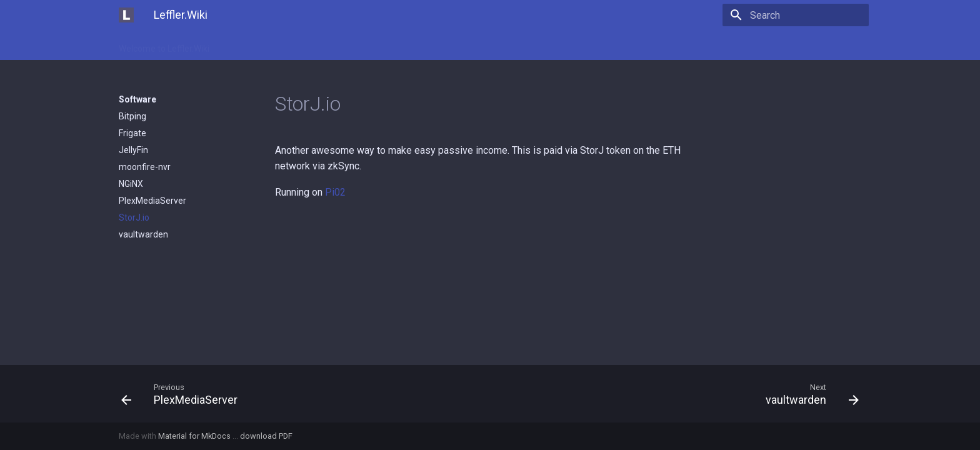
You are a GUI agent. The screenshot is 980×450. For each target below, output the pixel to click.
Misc (329, 45)
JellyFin (133, 150)
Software (474, 45)
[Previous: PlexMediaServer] (301, 394)
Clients (239, 45)
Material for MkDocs (195, 436)
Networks (373, 45)
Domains (286, 45)
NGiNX (131, 184)
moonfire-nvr (145, 167)
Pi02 (335, 192)
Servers (423, 45)
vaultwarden (143, 234)
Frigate (132, 133)
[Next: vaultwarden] (679, 394)
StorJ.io (134, 217)
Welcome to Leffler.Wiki (164, 45)
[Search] (796, 15)
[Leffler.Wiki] (126, 15)
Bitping (132, 116)
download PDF (266, 436)
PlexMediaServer (152, 201)
